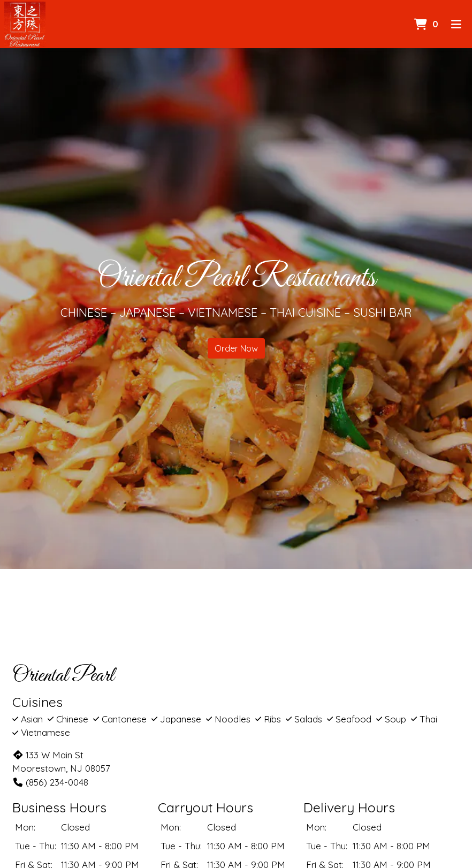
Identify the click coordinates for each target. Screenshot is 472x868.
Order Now (236, 348)
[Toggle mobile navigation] (456, 24)
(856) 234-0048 (50, 782)
